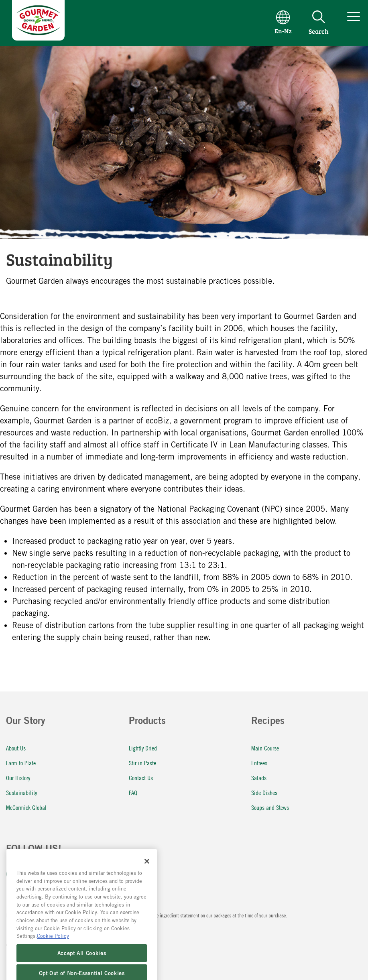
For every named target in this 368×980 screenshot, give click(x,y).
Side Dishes (264, 792)
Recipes (268, 722)
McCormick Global (26, 807)
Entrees (259, 763)
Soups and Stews (270, 807)
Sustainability (21, 792)
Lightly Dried (143, 748)
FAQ (133, 792)
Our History (18, 778)
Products (147, 722)
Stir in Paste (142, 763)
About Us (16, 748)
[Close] (147, 873)
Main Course (265, 748)
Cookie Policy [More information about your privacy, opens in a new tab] (53, 948)
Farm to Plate (21, 763)
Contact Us (141, 778)
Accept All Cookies (82, 966)
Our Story (26, 722)
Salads (259, 778)
